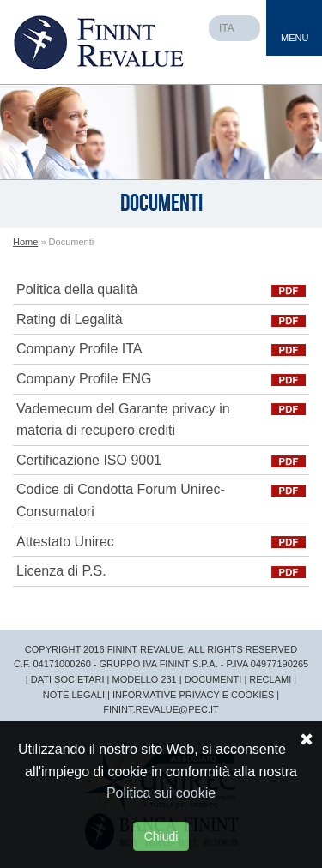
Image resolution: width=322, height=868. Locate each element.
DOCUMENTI (213, 679)
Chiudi (161, 836)
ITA (227, 28)
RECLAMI (270, 679)
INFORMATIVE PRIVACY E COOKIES (193, 695)
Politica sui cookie (161, 793)
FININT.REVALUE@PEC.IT (161, 709)
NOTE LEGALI (74, 695)
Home (25, 242)
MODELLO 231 (145, 679)
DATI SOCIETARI (68, 679)
